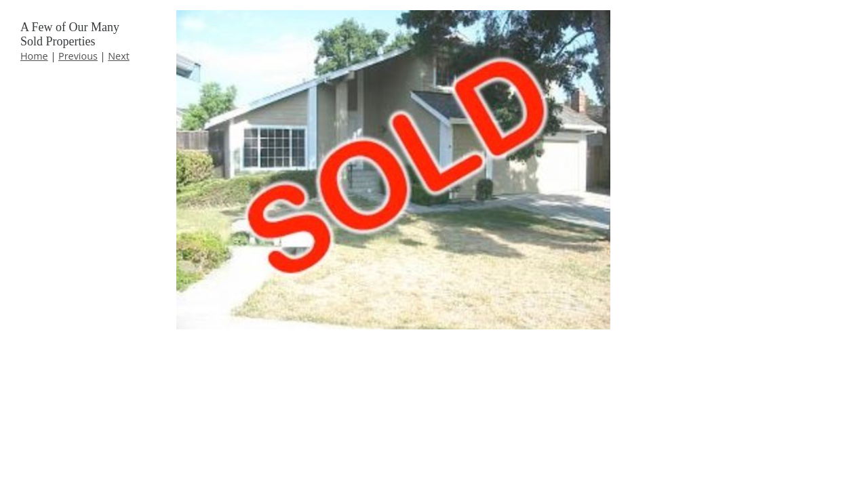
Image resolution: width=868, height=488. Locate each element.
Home (34, 56)
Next (119, 56)
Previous (78, 56)
